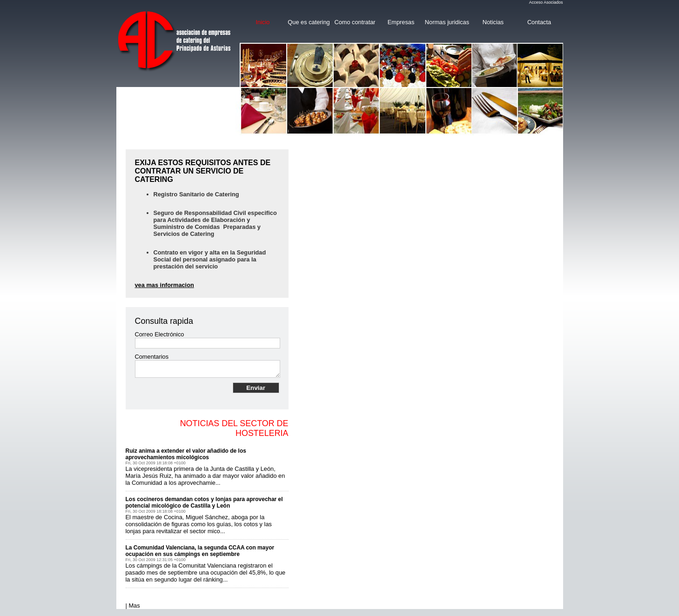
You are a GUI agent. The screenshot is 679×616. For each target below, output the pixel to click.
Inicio (263, 22)
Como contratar (355, 22)
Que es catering (309, 22)
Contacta (539, 22)
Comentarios (152, 357)
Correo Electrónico (160, 334)
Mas (134, 606)
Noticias (493, 22)
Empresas (401, 22)
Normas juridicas (447, 22)
